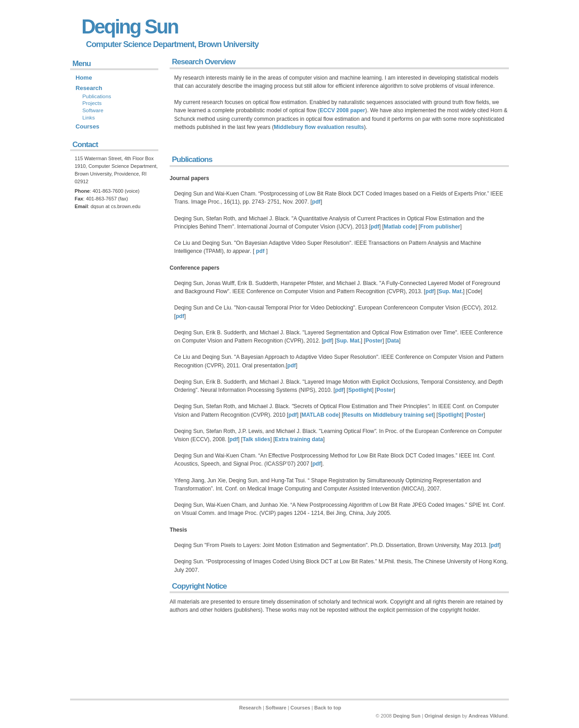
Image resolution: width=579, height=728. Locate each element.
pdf (316, 202)
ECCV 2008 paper (343, 110)
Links (89, 118)
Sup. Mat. (451, 291)
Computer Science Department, (141, 44)
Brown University (228, 44)
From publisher (440, 227)
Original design (443, 716)
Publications (192, 159)
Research (89, 88)
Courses (88, 126)
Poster (374, 341)
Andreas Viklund (488, 716)
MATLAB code (320, 415)
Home (84, 78)
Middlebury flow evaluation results (319, 127)
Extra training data (299, 439)
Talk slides (256, 439)
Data (393, 341)
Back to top (328, 708)
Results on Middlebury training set (388, 415)
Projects (92, 103)
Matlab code (399, 227)
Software (93, 110)
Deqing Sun (130, 26)
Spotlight (360, 390)
